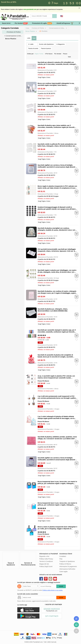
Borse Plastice (30, 31)
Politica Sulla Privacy (46, 559)
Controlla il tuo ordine (76, 619)
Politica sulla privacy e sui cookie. (53, 590)
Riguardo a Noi (44, 556)
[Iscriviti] (39, 598)
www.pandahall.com (30, 9)
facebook (41, 579)
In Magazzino (61, 44)
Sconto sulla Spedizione (46, 44)
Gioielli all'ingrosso (65, 23)
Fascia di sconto (33, 48)
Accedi (67, 16)
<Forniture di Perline (13, 32)
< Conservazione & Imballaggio (14, 36)
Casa (27, 28)
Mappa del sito (44, 564)
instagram (50, 579)
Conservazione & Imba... (57, 28)
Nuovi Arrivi (6, 23)
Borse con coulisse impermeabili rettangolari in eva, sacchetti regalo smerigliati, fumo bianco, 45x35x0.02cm (56, 85)
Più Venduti (58, 54)
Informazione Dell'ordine (67, 569)
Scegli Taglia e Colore (44, 77)
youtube (55, 579)
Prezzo (66, 54)
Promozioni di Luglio (42, 23)
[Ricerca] (50, 16)
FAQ (61, 559)
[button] (79, 23)
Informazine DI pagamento (68, 566)
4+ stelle (32, 44)
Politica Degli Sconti (46, 566)
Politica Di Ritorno (65, 564)
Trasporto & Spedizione (67, 561)
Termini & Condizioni (46, 561)
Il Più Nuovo (49, 54)
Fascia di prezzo (46, 48)
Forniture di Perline (38, 28)
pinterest (46, 579)
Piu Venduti (21, 23)
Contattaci (63, 556)
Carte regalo (63, 572)
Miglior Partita (40, 54)
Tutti (34, 38)
